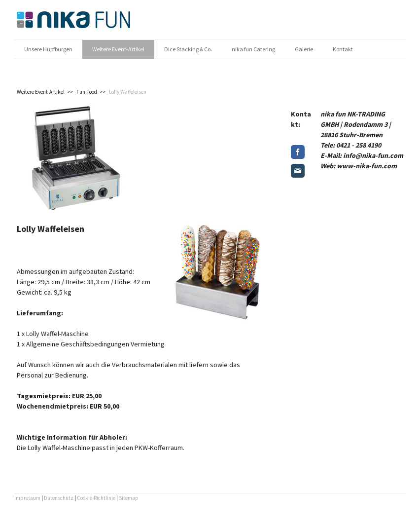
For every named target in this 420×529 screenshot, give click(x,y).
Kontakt (343, 49)
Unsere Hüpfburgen (48, 49)
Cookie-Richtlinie (96, 498)
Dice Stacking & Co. (188, 49)
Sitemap (129, 498)
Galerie (304, 49)
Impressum (27, 498)
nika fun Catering (253, 49)
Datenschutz (59, 498)
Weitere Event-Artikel (118, 49)
